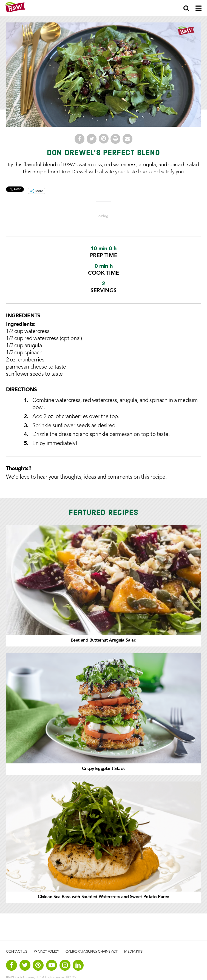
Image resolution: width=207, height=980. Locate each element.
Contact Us (16, 952)
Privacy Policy (46, 952)
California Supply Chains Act (91, 952)
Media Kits (133, 952)
